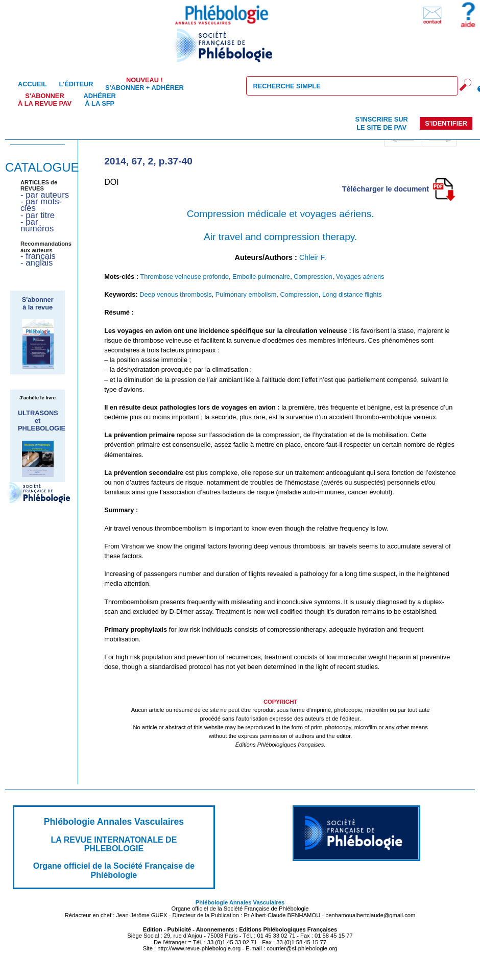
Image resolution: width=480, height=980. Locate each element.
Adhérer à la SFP (100, 100)
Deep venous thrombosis (176, 294)
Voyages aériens (360, 277)
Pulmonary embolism (246, 294)
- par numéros (37, 225)
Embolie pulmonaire (261, 277)
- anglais (37, 263)
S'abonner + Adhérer (145, 84)
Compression (313, 277)
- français (38, 256)
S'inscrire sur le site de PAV (381, 123)
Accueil (32, 84)
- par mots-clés (41, 205)
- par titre (38, 215)
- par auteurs (45, 195)
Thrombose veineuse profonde (184, 277)
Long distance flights (352, 294)
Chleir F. (313, 257)
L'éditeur (76, 84)
